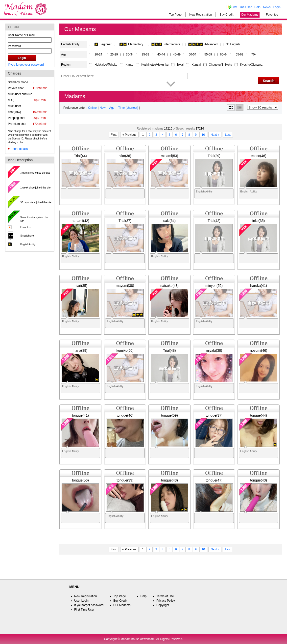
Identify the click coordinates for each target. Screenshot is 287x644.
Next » (215, 135)
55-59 (209, 54)
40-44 (162, 54)
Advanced (203, 44)
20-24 (99, 54)
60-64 (224, 54)
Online (92, 108)
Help (257, 7)
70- (253, 54)
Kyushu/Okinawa (251, 65)
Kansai (197, 65)
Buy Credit (226, 15)
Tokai (180, 65)
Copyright (163, 605)
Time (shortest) (128, 108)
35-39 (146, 54)
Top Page (175, 15)
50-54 (193, 54)
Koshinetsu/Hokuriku (155, 65)
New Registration (201, 15)
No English (233, 44)
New (103, 108)
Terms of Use (165, 596)
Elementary (132, 44)
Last (228, 135)
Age (112, 108)
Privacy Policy (166, 601)
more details (20, 149)
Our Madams (250, 15)
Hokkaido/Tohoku (106, 65)
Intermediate (166, 44)
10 (203, 135)
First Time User (242, 7)
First (114, 135)
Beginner (103, 44)
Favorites (272, 15)
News (267, 7)
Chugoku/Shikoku (221, 65)
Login (277, 7)
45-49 (177, 54)
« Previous (130, 135)
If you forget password (89, 605)
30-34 (130, 54)
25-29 (115, 54)
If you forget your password (26, 65)
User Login (81, 601)
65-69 (240, 54)
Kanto (130, 65)
